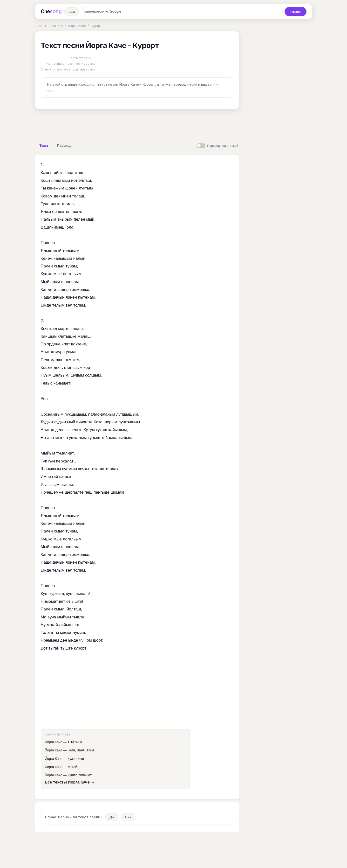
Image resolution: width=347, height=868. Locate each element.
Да (112, 817)
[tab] (44, 146)
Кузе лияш (76, 759)
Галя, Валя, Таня (81, 750)
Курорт (96, 26)
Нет (128, 817)
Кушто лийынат (80, 775)
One (51, 12)
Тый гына (75, 742)
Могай (72, 767)
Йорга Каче (77, 26)
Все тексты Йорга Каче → (70, 782)
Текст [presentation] (44, 146)
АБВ (72, 12)
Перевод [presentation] (64, 146)
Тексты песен (45, 26)
